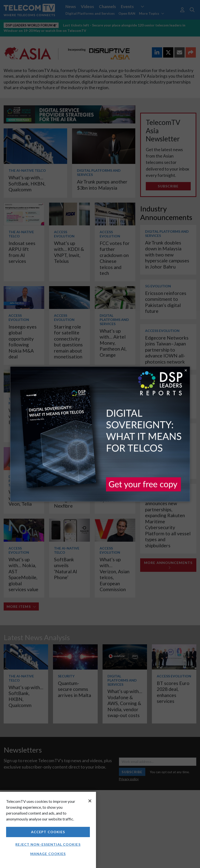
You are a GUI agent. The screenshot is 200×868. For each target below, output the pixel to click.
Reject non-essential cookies (48, 844)
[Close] (90, 801)
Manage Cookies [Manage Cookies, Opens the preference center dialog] (48, 854)
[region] (48, 830)
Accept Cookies (48, 832)
